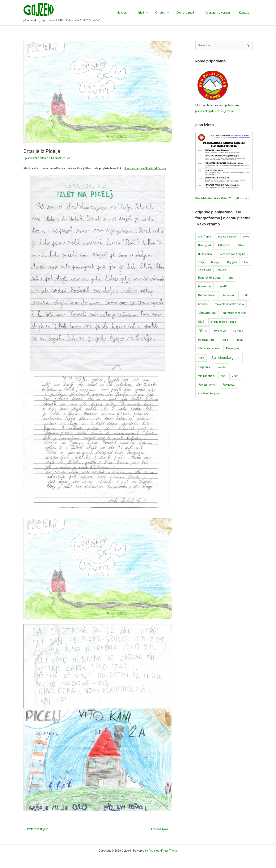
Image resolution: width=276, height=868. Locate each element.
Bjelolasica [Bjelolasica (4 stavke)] (205, 260)
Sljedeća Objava (160, 829)
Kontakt (245, 13)
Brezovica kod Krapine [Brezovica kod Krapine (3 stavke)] (232, 260)
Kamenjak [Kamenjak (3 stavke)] (228, 301)
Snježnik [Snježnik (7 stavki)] (204, 373)
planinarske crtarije (37, 158)
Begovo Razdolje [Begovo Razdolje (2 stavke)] (227, 243)
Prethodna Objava (37, 829)
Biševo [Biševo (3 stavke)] (241, 251)
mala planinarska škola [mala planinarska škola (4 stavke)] (229, 310)
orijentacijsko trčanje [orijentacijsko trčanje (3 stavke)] (223, 328)
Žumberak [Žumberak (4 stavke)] (229, 391)
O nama (169, 13)
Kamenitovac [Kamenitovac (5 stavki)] (207, 301)
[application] (139, 13)
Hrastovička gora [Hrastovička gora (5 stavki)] (210, 284)
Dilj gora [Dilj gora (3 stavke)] (232, 268)
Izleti (151, 13)
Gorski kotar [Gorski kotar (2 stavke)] (204, 276)
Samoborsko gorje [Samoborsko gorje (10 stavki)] (225, 364)
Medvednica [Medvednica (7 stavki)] (207, 319)
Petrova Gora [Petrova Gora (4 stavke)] (206, 346)
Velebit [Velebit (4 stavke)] (222, 373)
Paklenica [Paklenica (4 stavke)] (220, 337)
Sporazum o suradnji (221, 13)
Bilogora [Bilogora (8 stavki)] (224, 251)
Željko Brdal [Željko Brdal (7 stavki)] (207, 391)
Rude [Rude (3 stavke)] (201, 364)
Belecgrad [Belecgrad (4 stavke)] (204, 251)
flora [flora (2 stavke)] (246, 268)
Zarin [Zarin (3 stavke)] (235, 382)
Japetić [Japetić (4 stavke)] (223, 292)
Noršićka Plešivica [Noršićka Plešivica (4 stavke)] (235, 319)
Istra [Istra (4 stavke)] (231, 284)
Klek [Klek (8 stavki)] (245, 301)
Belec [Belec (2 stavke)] (246, 243)
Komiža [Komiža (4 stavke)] (203, 310)
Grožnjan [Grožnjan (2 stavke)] (222, 276)
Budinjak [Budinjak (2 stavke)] (216, 268)
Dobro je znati (192, 13)
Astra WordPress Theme (163, 851)
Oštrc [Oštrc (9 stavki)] (202, 337)
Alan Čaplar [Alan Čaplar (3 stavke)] (205, 243)
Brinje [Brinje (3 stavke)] (201, 268)
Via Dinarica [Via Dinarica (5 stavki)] (206, 382)
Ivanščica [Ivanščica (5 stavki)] (205, 292)
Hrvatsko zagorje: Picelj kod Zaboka (146, 168)
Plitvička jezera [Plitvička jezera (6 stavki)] (209, 354)
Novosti (134, 13)
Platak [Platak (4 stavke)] (239, 346)
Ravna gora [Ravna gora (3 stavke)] (233, 354)
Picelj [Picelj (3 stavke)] (225, 346)
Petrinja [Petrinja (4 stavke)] (238, 337)
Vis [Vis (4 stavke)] (223, 382)
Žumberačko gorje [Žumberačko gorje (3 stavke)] (209, 399)
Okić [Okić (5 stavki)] (201, 328)
